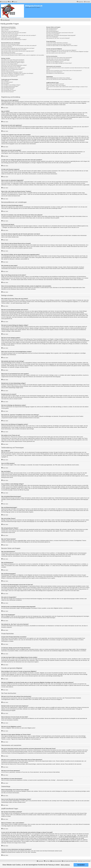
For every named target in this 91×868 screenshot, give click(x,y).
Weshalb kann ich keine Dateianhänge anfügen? (12, 69)
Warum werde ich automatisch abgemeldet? (11, 38)
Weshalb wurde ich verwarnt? (8, 71)
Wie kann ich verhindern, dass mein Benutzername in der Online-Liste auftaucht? (19, 46)
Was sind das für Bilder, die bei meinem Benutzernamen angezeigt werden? (18, 51)
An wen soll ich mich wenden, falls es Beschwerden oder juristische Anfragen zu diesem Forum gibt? (67, 87)
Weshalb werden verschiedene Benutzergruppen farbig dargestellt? (61, 35)
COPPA (79, 136)
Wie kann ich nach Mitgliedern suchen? (55, 62)
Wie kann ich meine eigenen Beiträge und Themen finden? (59, 63)
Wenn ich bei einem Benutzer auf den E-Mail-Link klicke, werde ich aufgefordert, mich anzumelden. (23, 55)
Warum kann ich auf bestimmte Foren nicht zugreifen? (13, 68)
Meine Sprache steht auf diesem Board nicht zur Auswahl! (14, 50)
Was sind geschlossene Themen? (9, 90)
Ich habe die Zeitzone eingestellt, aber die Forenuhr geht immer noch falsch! (18, 48)
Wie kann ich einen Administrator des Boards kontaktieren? (59, 89)
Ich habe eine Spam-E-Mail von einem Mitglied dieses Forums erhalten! (62, 46)
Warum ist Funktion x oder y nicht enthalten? (56, 85)
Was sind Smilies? (5, 84)
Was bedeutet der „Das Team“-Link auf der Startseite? (58, 38)
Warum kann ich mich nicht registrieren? (10, 31)
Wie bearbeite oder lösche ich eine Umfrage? (11, 67)
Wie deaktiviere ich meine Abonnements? (55, 73)
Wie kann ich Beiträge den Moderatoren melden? (12, 72)
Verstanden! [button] (81, 865)
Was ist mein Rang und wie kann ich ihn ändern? (12, 54)
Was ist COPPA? (5, 30)
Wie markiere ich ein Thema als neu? (9, 76)
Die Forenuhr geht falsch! (7, 47)
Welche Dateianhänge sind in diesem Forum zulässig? (58, 78)
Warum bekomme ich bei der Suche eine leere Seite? (58, 60)
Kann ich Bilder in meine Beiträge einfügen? (11, 85)
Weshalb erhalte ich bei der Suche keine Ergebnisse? (58, 59)
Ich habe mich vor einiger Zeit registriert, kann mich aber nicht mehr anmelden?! (19, 35)
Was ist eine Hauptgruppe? (52, 37)
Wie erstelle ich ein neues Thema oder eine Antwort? (13, 60)
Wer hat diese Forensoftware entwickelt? (55, 84)
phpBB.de (21, 248)
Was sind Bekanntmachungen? (8, 88)
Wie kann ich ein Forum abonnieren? (54, 72)
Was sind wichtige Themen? (7, 89)
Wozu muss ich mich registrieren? (9, 29)
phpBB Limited (11, 248)
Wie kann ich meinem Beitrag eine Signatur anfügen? (13, 62)
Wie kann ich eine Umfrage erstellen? (9, 64)
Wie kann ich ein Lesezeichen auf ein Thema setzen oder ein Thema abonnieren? (64, 71)
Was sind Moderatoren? (52, 30)
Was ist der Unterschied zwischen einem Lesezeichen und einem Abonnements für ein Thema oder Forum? (68, 68)
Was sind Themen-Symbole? (8, 92)
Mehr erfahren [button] (65, 865)
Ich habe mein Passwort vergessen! (9, 37)
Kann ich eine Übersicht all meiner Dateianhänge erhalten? (59, 79)
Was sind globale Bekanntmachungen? (10, 86)
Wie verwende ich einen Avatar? (8, 52)
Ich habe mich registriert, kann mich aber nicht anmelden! (14, 33)
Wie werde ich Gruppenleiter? (53, 34)
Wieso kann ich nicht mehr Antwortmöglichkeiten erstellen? (14, 65)
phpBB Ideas (69, 824)
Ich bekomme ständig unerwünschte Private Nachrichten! (59, 44)
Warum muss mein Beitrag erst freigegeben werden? (13, 75)
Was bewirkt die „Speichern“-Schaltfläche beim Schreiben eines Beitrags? (17, 73)
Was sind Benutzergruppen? (53, 31)
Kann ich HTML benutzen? (7, 82)
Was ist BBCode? (5, 81)
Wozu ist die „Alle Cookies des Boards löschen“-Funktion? (14, 39)
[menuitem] (10, 2)
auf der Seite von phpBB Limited (57, 815)
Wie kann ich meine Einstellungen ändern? (11, 44)
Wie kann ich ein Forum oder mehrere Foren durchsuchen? (59, 58)
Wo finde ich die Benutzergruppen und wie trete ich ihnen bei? (60, 33)
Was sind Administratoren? (52, 29)
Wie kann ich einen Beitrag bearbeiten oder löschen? (13, 61)
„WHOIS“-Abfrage (20, 835)
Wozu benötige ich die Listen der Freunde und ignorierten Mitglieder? (61, 50)
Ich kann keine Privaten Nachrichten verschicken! (57, 43)
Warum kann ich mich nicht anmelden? (10, 34)
